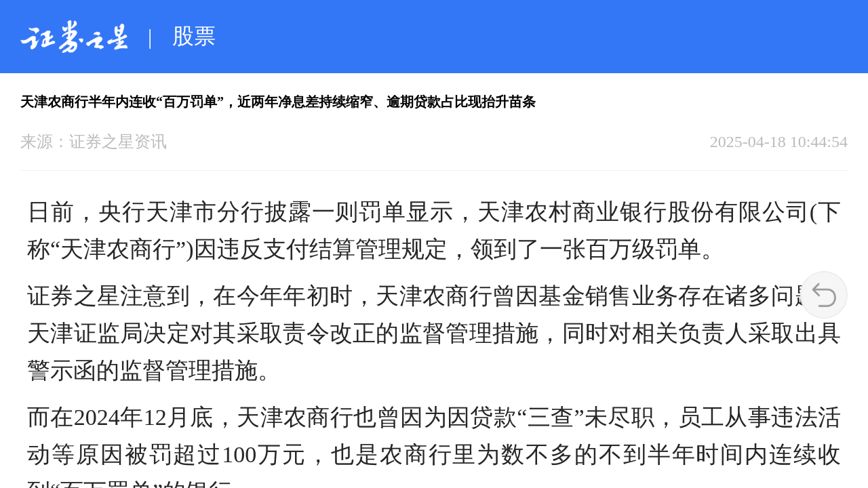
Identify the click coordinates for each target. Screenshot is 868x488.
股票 (194, 36)
